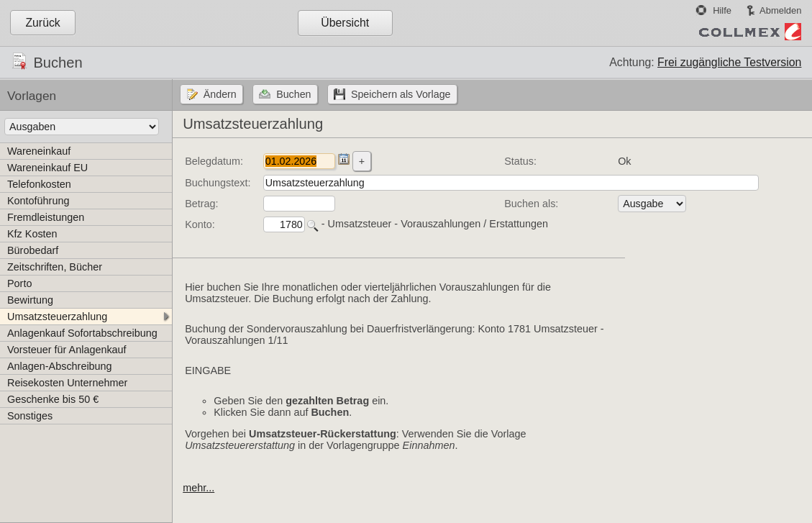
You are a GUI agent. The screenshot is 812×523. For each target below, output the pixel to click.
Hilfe (722, 10)
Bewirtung (30, 300)
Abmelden (780, 10)
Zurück (42, 23)
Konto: (200, 224)
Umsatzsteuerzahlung (57, 317)
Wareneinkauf (39, 151)
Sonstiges (30, 416)
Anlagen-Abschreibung (60, 366)
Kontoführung (38, 201)
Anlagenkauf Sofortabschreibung (82, 333)
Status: (520, 161)
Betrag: (201, 204)
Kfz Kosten (32, 234)
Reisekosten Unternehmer (67, 383)
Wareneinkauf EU (47, 168)
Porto (19, 283)
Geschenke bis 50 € (53, 399)
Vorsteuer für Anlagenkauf (67, 350)
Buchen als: (531, 204)
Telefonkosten (39, 184)
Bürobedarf (33, 250)
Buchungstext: (218, 183)
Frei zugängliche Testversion (729, 62)
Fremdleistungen (46, 217)
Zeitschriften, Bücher (55, 267)
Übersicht (345, 23)
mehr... (199, 488)
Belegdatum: (214, 161)
